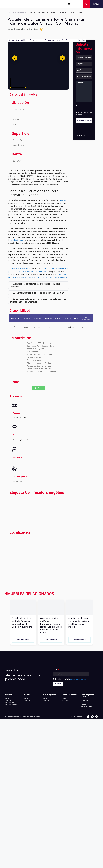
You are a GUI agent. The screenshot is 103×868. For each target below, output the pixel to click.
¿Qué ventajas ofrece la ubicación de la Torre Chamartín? (38, 293)
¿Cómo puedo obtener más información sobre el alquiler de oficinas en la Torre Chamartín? (38, 300)
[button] (69, 4)
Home (12, 13)
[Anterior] (15, 58)
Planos (48, 40)
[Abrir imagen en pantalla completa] (39, 58)
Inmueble (20, 13)
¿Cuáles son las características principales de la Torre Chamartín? (35, 285)
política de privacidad (78, 679)
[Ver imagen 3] (52, 83)
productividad (17, 240)
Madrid (63, 200)
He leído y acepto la (70, 679)
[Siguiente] (62, 58)
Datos (11, 40)
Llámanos (80, 136)
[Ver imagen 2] (35, 83)
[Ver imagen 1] (18, 83)
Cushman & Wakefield (21, 269)
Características (36, 40)
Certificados (67, 40)
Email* (55, 670)
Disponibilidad (22, 40)
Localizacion (79, 40)
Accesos (56, 40)
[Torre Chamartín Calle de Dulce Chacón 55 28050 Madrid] (39, 560)
